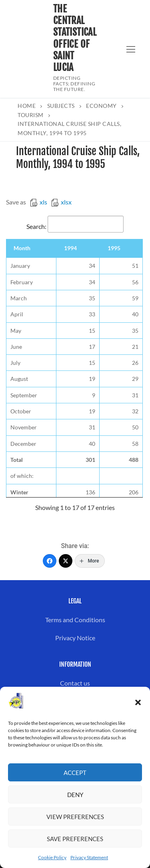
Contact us (75, 683)
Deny (75, 795)
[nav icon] (131, 49)
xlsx (61, 202)
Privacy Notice (75, 638)
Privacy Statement (89, 857)
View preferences (75, 817)
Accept (75, 773)
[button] (138, 702)
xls (39, 202)
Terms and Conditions (75, 620)
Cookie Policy (52, 857)
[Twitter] (66, 561)
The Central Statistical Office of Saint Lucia (75, 38)
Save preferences (75, 839)
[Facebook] (50, 561)
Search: (75, 226)
